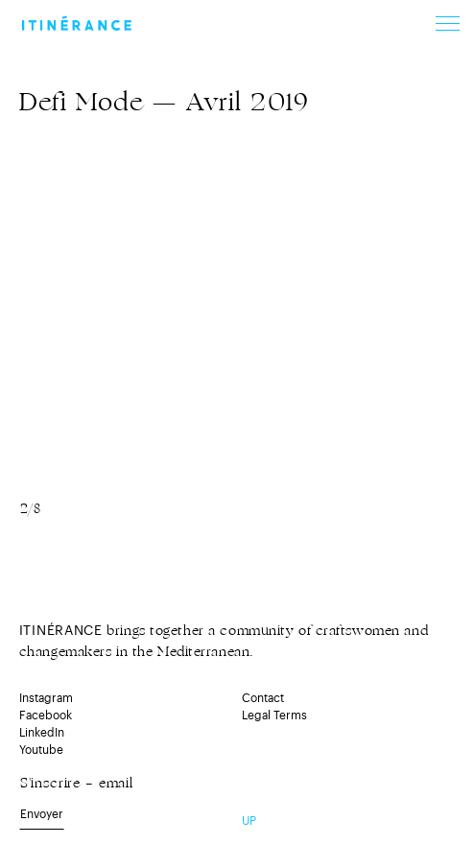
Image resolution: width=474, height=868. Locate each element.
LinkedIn (42, 733)
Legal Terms (274, 716)
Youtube (41, 750)
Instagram (46, 698)
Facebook (46, 716)
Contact (263, 698)
